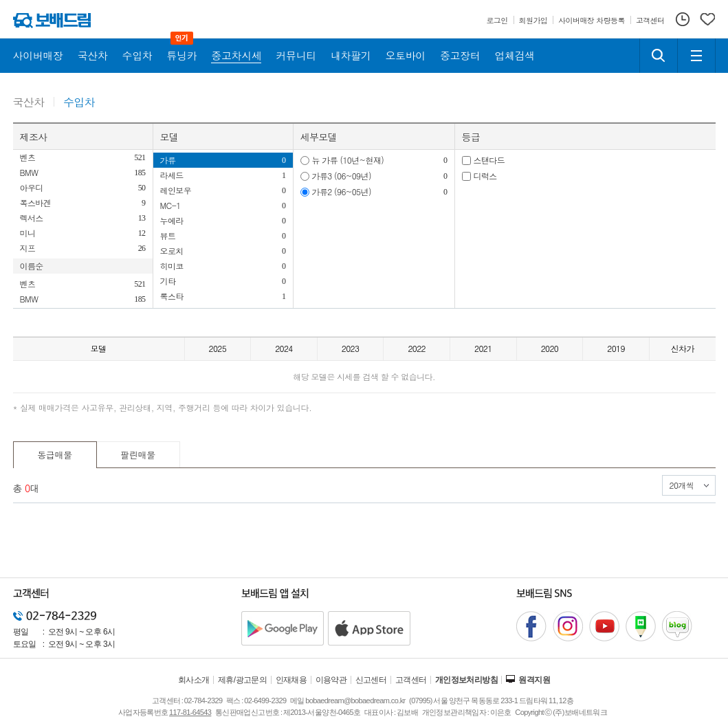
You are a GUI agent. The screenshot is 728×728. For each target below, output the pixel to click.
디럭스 (485, 176)
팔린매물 (138, 455)
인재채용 (291, 680)
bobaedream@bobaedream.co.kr (355, 701)
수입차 (79, 103)
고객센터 (411, 680)
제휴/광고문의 (242, 680)
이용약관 (331, 680)
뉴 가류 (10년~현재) (348, 160)
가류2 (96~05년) (342, 191)
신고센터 (371, 680)
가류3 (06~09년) (342, 176)
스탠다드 (489, 160)
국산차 (29, 103)
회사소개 (194, 680)
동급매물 (55, 455)
